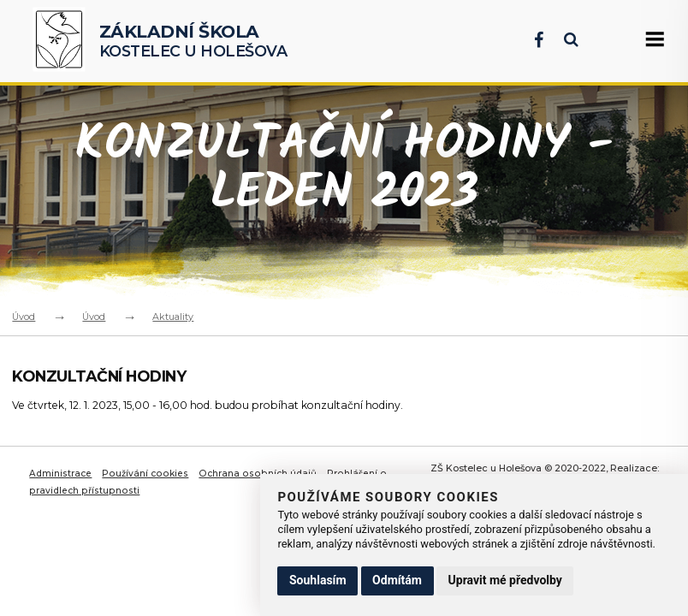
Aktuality (173, 317)
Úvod (24, 317)
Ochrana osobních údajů (259, 473)
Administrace (61, 473)
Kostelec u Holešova (193, 41)
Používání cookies (147, 473)
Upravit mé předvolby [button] (505, 580)
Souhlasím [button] (318, 580)
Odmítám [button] (397, 580)
